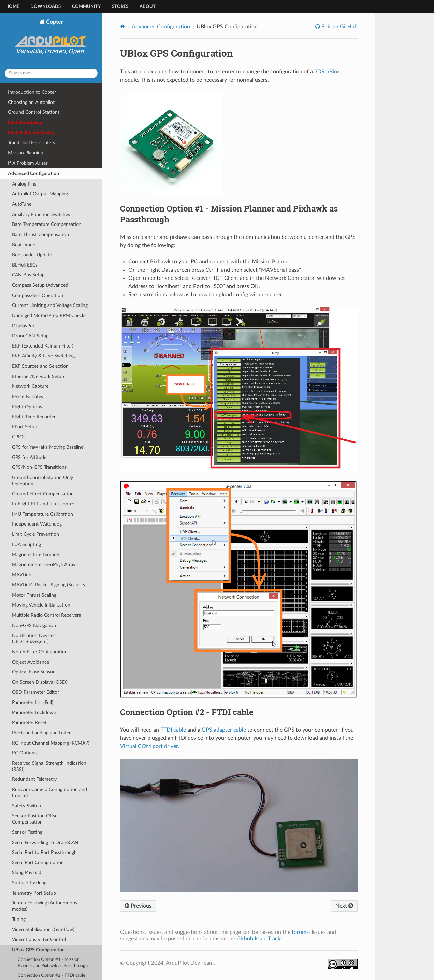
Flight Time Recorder (34, 417)
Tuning (19, 919)
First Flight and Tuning (31, 133)
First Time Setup (25, 122)
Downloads (46, 7)
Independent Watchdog (37, 524)
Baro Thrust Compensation (40, 235)
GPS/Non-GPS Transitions (39, 467)
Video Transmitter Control (39, 940)
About (148, 7)
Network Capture (30, 386)
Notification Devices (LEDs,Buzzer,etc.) (34, 638)
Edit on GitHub (339, 27)
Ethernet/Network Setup (38, 376)
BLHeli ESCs (25, 265)
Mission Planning (25, 153)
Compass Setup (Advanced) (41, 285)
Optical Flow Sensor (33, 672)
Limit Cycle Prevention (35, 534)
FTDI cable (173, 730)
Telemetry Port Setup (34, 893)
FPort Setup (25, 427)
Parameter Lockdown (34, 713)
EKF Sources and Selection (40, 366)
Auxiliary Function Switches (41, 214)
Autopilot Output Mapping (40, 194)
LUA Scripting (26, 545)
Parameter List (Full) (33, 702)
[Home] (123, 26)
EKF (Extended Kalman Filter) (43, 346)
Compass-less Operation (38, 295)
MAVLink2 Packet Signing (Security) (49, 585)
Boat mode (24, 245)
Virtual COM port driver (149, 746)
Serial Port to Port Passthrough (44, 852)
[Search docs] (51, 73)
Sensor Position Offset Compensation (35, 819)
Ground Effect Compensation (43, 494)
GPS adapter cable (224, 730)
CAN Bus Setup (28, 275)
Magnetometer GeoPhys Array (44, 565)
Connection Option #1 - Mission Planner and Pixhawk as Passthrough (53, 963)
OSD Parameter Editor (35, 692)
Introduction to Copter (32, 92)
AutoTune (22, 204)
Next (344, 906)
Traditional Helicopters (31, 143)
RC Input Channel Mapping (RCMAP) (51, 743)
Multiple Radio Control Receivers (46, 615)
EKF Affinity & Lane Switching (43, 356)
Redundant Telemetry (34, 779)
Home (12, 7)
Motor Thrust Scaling (34, 595)
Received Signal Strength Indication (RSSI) (49, 766)
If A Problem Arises (28, 163)
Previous (138, 906)
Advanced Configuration (33, 173)
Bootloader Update (32, 255)
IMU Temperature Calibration (42, 514)
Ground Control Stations (34, 112)
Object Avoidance (31, 662)
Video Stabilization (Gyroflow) (43, 930)
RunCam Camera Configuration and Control (49, 793)
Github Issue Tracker (261, 939)
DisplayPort (24, 326)
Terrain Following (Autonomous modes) (45, 906)
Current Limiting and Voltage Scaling (50, 305)
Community (86, 7)
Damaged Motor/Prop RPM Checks (49, 316)
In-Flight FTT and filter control (44, 504)
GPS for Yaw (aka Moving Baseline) (48, 447)
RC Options (24, 753)
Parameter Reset (29, 723)
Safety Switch (26, 806)
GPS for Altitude (29, 457)
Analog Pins (24, 184)
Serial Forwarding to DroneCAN (45, 842)
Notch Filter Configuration (40, 652)
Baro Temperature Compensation (47, 224)
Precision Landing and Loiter (41, 733)
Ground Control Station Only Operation (42, 481)
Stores (120, 7)
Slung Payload (27, 873)
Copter (51, 41)
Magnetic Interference (35, 554)
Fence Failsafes (27, 397)
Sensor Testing (27, 832)
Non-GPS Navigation (34, 625)
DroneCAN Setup (30, 336)
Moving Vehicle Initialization (41, 605)
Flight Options (27, 407)
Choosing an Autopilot (31, 102)
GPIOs (19, 437)
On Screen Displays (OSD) (40, 682)
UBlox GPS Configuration (38, 950)
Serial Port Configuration (38, 863)
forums (300, 932)
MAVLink (21, 575)
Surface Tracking (29, 883)
